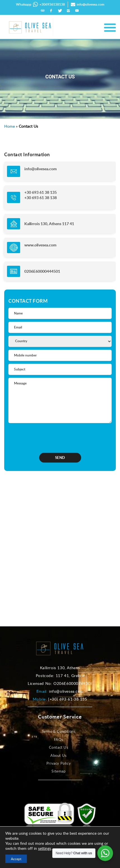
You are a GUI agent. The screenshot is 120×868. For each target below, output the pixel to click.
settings (45, 848)
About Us (59, 755)
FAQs (59, 739)
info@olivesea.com (88, 4)
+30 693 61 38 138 (41, 198)
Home (10, 126)
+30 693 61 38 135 (41, 192)
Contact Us (59, 747)
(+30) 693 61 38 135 (68, 699)
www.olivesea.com (40, 245)
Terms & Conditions (59, 731)
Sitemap (58, 771)
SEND (60, 458)
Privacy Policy (59, 763)
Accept (16, 859)
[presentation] (44, 436)
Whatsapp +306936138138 (40, 4)
